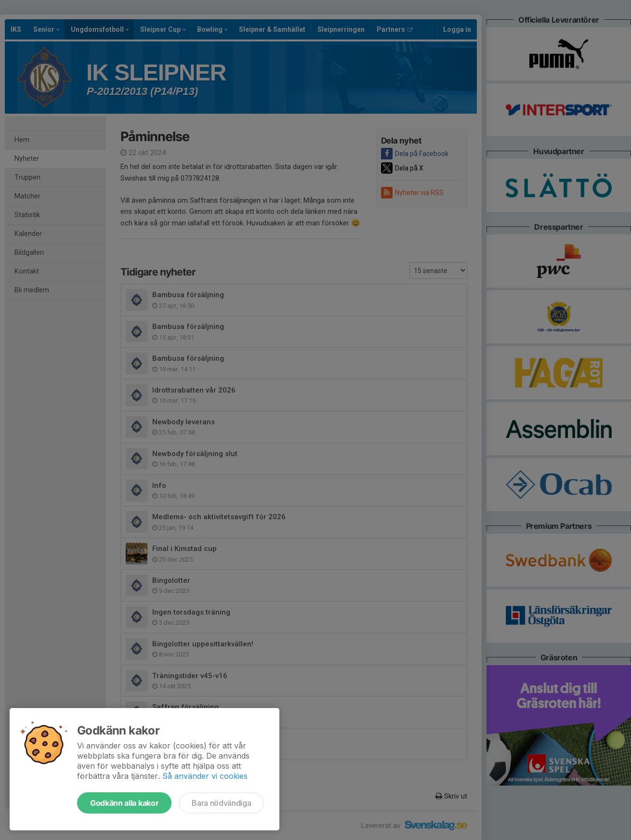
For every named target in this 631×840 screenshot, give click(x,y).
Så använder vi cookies (205, 776)
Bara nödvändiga (221, 803)
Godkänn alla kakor (124, 803)
